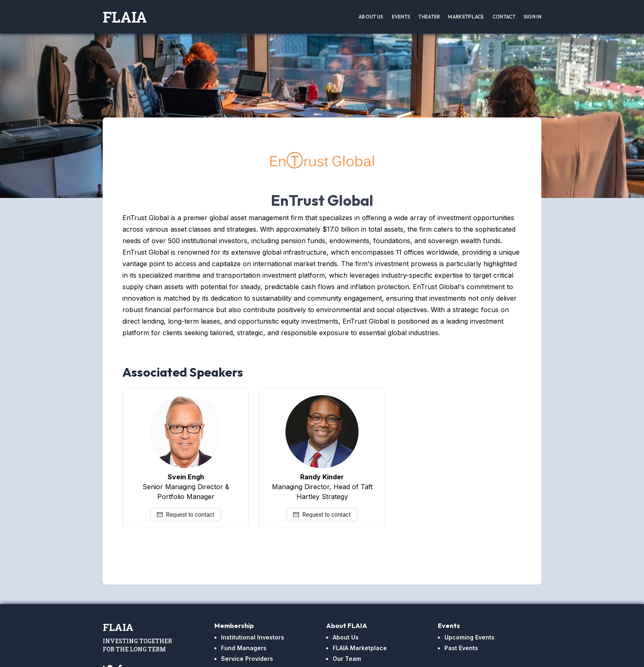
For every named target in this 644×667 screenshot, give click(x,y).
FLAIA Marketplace (360, 648)
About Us (371, 17)
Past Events (461, 648)
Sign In (532, 17)
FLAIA (125, 17)
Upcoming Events (469, 637)
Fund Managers (244, 648)
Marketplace (466, 17)
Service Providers (247, 659)
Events (401, 17)
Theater (429, 17)
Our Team (347, 659)
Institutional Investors (253, 637)
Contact (504, 17)
